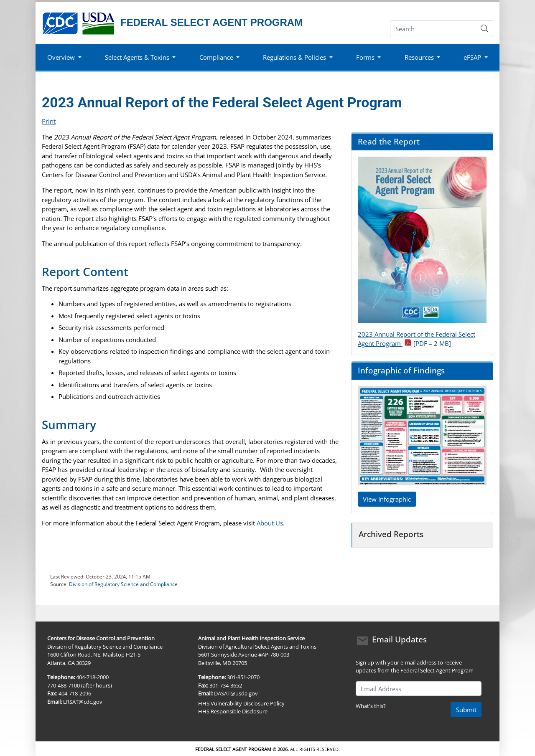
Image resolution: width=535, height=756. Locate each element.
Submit (466, 710)
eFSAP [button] (472, 57)
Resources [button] (419, 57)
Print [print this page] (49, 121)
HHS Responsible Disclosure (233, 711)
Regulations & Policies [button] (294, 57)
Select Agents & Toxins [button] (137, 57)
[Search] (433, 29)
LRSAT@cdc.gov (83, 702)
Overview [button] (61, 57)
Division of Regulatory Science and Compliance (123, 584)
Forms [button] (365, 57)
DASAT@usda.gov (236, 693)
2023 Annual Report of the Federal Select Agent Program (417, 339)
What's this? (371, 706)
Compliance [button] (216, 57)
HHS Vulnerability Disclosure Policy (241, 703)
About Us (270, 523)
